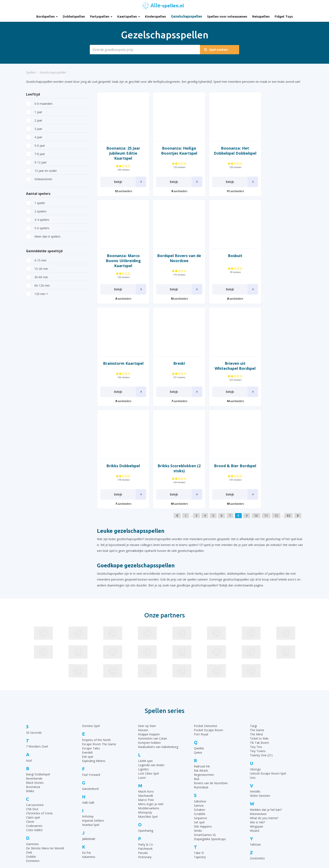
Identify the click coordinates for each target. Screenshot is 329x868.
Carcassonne (35, 702)
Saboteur (200, 699)
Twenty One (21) (261, 653)
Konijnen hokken (149, 640)
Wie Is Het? (257, 720)
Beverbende (34, 676)
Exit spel (88, 654)
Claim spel (33, 715)
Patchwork (145, 746)
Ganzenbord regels (180, 808)
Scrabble (200, 711)
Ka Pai (86, 750)
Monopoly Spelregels (182, 834)
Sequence (200, 715)
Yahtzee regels (178, 818)
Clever (30, 719)
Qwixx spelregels (179, 829)
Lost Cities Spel (148, 671)
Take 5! (199, 750)
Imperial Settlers (93, 718)
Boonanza (33, 684)
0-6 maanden (39, 104)
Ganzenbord (90, 686)
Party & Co (146, 742)
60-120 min (38, 285)
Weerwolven (258, 711)
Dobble (31, 754)
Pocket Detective (206, 623)
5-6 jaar (35, 146)
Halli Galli (88, 700)
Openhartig (146, 728)
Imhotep (88, 714)
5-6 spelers (38, 228)
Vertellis (255, 689)
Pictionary (145, 755)
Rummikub (201, 685)
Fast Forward (91, 672)
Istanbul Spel (91, 722)
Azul (29, 658)
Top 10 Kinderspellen (253, 803)
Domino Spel (91, 623)
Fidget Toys (284, 16)
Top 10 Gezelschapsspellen (257, 797)
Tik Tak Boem (259, 640)
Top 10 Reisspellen (251, 823)
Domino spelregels (180, 823)
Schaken (200, 707)
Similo (198, 728)
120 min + (37, 294)
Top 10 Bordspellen (252, 792)
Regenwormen (204, 672)
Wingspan (257, 724)
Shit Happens (203, 724)
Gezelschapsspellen (187, 16)
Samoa (199, 703)
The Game (257, 628)
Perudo (143, 750)
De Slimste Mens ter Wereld (45, 746)
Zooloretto (257, 756)
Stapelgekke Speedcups (210, 736)
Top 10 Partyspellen (252, 818)
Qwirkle (199, 646)
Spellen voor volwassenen (227, 16)
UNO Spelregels (178, 803)
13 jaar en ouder (41, 171)
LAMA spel (145, 658)
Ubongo (255, 667)
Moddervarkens (149, 706)
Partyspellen (101, 16)
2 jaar (34, 120)
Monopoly (145, 710)
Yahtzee (255, 742)
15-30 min (37, 269)
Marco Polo (146, 697)
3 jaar (34, 129)
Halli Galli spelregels (181, 813)
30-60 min (37, 277)
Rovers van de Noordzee (211, 681)
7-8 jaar (35, 154)
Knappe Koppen (149, 632)
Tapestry (200, 755)
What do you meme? (264, 715)
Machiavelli (146, 693)
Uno (253, 675)
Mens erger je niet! (151, 702)
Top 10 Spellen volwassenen (258, 829)
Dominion (33, 758)
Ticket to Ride (259, 636)
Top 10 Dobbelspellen (253, 808)
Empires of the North (96, 637)
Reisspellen (261, 16)
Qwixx (198, 650)
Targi (253, 623)
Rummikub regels (179, 797)
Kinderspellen (155, 16)
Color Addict (34, 728)
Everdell (87, 650)
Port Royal (201, 632)
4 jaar (34, 137)
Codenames (34, 723)
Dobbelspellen (74, 16)
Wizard (255, 728)
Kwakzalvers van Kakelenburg (158, 644)
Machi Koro (146, 689)
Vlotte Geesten (260, 693)
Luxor (142, 675)
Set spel (199, 720)
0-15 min (36, 260)
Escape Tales (91, 646)
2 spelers (36, 211)
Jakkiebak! (89, 736)
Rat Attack (201, 668)
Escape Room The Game (99, 642)
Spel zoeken (217, 50)
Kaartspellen (129, 16)
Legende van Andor (151, 663)
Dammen (32, 742)
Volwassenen (39, 179)
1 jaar (34, 112)
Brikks (30, 689)
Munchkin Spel (148, 714)
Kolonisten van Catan (153, 636)
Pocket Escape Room (208, 628)
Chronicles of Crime (39, 711)
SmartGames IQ (205, 732)
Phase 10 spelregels (181, 844)
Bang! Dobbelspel (38, 672)
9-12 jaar (36, 162)
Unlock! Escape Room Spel (268, 671)
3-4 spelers (38, 220)
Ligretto (143, 667)
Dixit (29, 750)
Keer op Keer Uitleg (181, 839)
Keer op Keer (147, 623)
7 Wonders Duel (37, 644)
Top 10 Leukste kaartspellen (258, 813)
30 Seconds (34, 630)
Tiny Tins (256, 644)
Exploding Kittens (94, 658)
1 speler (36, 203)
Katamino (89, 754)
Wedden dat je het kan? (266, 707)
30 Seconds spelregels (183, 792)
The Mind (256, 632)
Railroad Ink (202, 664)
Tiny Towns (258, 649)
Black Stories (35, 680)
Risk (197, 676)
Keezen (143, 628)
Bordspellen (47, 16)
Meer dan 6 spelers (43, 236)
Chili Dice (32, 707)
